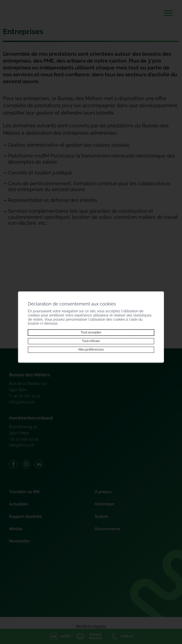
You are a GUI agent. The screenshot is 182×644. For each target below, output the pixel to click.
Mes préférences (91, 350)
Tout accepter (91, 332)
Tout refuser (91, 341)
